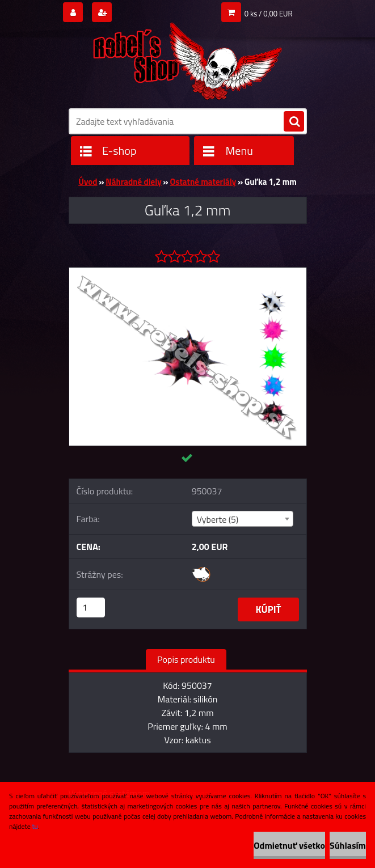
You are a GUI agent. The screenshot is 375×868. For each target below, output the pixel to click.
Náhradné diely (133, 182)
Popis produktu (186, 659)
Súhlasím (348, 845)
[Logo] (188, 57)
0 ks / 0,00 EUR (269, 14)
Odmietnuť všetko (289, 845)
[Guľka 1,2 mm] (188, 272)
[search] (294, 122)
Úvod (88, 182)
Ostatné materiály (203, 182)
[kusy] (91, 607)
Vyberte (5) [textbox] (218, 519)
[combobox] (243, 519)
